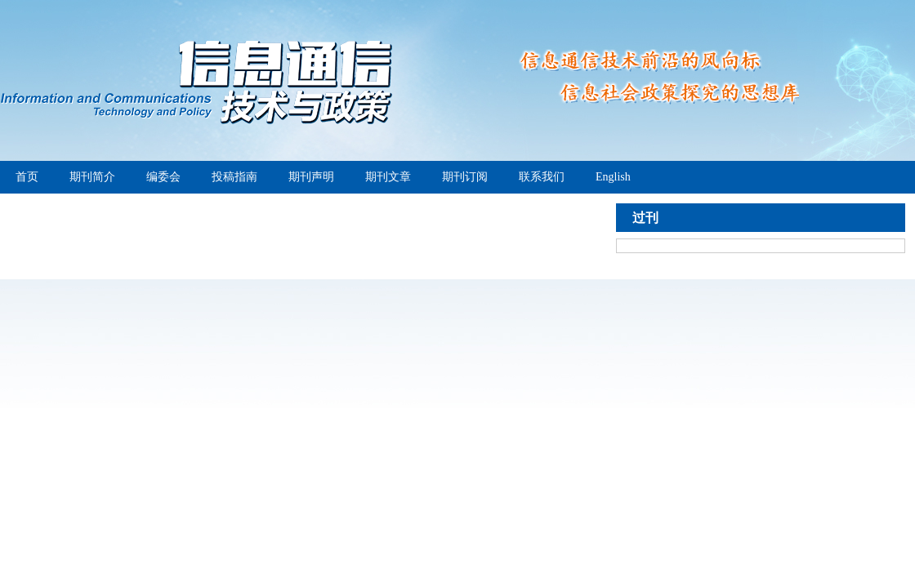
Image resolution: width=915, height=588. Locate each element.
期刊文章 (388, 177)
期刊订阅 (465, 177)
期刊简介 (92, 177)
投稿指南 (234, 177)
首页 (27, 177)
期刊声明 (311, 177)
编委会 (163, 177)
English (613, 177)
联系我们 (542, 177)
